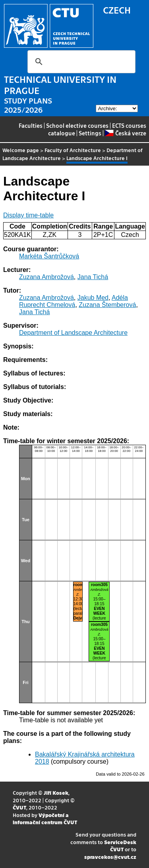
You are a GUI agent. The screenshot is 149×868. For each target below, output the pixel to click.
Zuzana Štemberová (107, 305)
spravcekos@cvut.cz (110, 857)
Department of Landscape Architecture (73, 333)
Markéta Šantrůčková (49, 256)
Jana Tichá (93, 277)
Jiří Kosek (56, 793)
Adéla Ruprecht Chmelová (74, 301)
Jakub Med (93, 298)
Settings (90, 133)
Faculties (31, 125)
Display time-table (28, 215)
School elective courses (77, 125)
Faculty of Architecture (73, 150)
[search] (80, 62)
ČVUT (19, 807)
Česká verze (125, 133)
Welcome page (21, 150)
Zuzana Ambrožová (46, 277)
